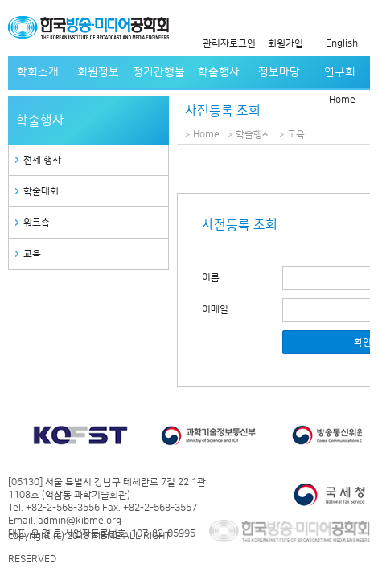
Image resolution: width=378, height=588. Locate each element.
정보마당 (279, 72)
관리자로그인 (229, 44)
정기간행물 (159, 72)
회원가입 (286, 44)
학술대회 (41, 192)
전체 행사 (42, 160)
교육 (32, 254)
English (342, 44)
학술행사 (219, 72)
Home (342, 100)
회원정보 (98, 72)
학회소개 (38, 72)
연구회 (340, 72)
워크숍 (37, 223)
